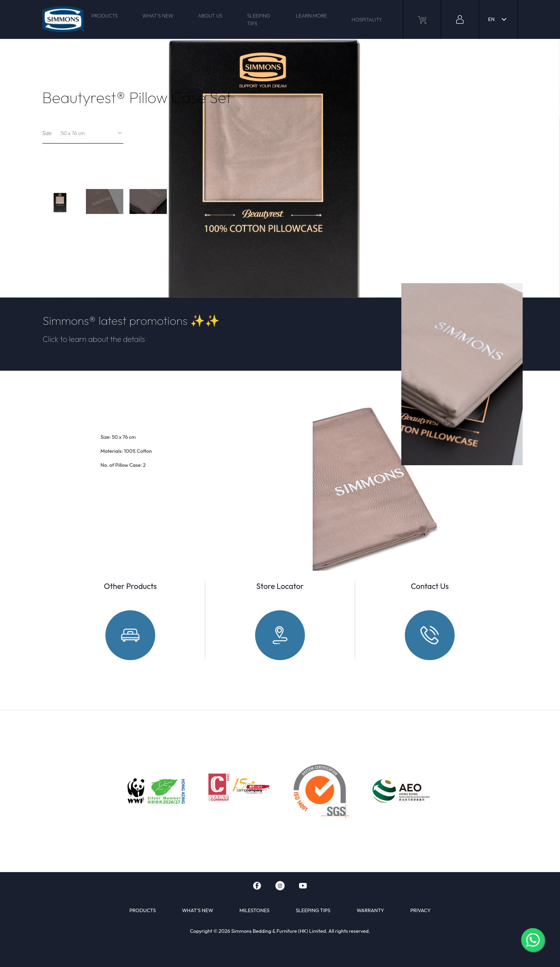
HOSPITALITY (367, 19)
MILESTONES (255, 910)
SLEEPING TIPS (259, 19)
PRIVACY (420, 910)
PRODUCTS (105, 16)
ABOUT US (210, 16)
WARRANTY (370, 910)
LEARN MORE (312, 16)
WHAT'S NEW (158, 16)
